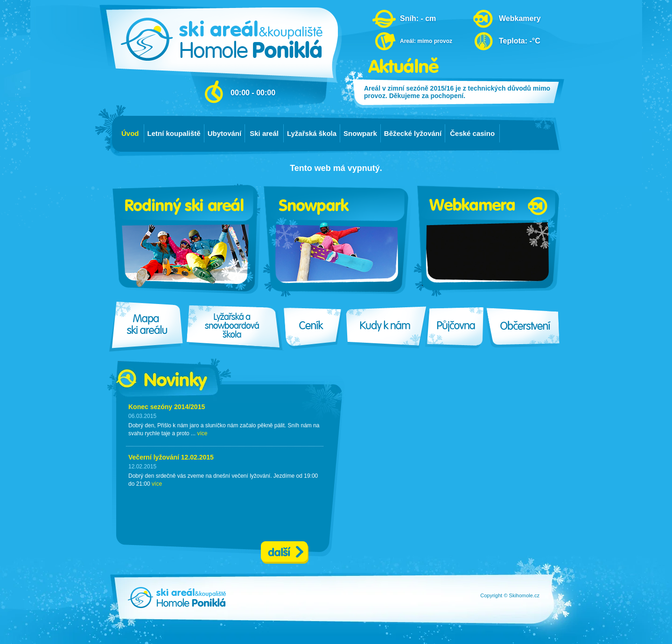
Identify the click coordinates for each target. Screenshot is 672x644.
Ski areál (264, 133)
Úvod (130, 133)
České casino (472, 133)
